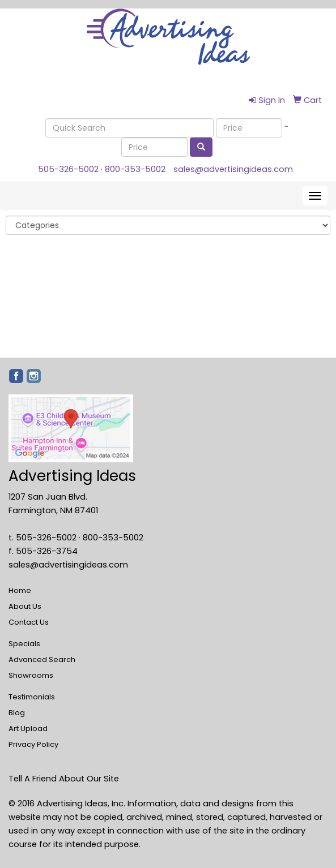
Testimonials (32, 697)
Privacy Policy (33, 744)
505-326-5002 (68, 169)
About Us (25, 606)
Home (20, 590)
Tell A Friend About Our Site (64, 779)
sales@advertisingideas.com (233, 169)
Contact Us (29, 622)
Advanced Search (42, 659)
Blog (17, 713)
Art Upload (28, 729)
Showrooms (31, 675)
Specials (24, 644)
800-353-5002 (135, 169)
